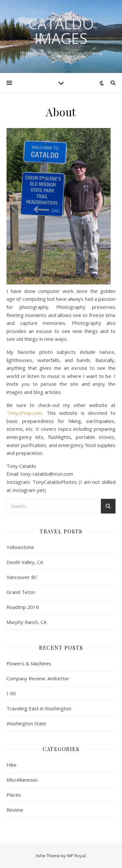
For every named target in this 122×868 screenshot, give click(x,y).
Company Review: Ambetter (38, 678)
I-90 (11, 693)
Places (14, 795)
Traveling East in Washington (39, 708)
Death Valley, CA (25, 562)
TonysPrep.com (24, 413)
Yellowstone (20, 547)
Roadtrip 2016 (23, 607)
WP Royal (76, 856)
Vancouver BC (22, 577)
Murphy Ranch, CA (27, 622)
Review (15, 810)
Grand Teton (21, 592)
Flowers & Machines (29, 663)
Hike (12, 765)
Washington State (26, 723)
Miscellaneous (22, 780)
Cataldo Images (61, 31)
